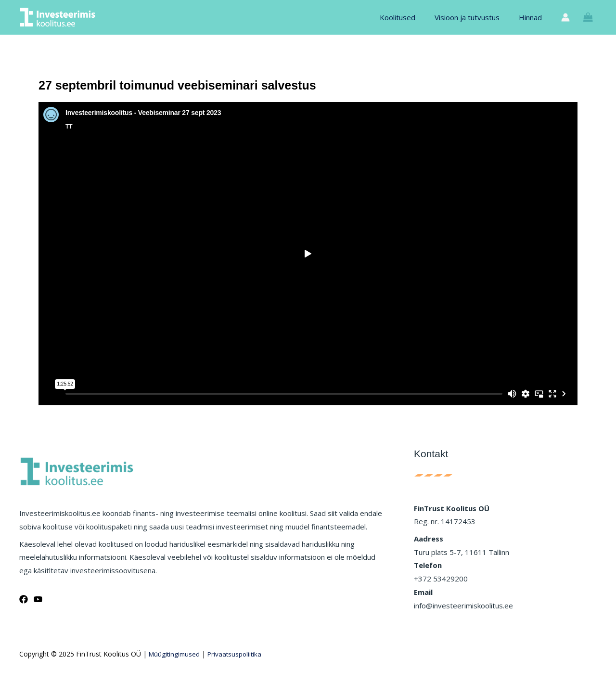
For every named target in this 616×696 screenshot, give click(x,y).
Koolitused (410, 17)
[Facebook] (24, 599)
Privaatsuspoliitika (238, 654)
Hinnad (533, 17)
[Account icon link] (565, 17)
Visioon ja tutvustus (474, 17)
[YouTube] (38, 599)
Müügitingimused (175, 654)
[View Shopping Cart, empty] (588, 18)
